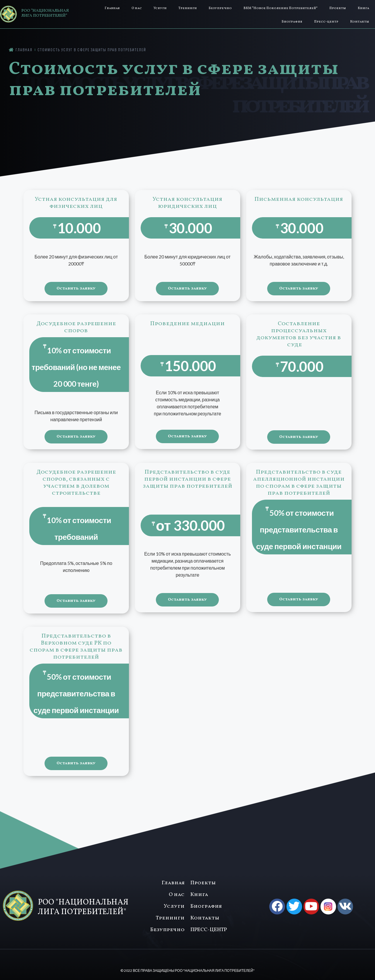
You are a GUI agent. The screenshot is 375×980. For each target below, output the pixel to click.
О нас (137, 8)
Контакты (360, 22)
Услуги (160, 8)
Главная (112, 8)
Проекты (338, 8)
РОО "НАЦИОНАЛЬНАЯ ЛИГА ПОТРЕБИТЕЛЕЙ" (45, 13)
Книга (363, 8)
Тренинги (188, 8)
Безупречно (220, 8)
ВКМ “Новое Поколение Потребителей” (281, 8)
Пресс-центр (326, 22)
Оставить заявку (76, 288)
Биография (292, 22)
